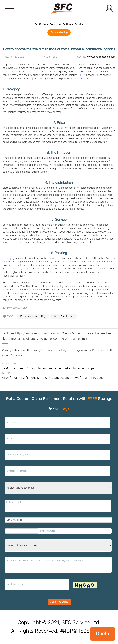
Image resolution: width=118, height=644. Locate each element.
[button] (104, 520)
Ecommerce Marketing (33, 316)
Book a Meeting (59, 32)
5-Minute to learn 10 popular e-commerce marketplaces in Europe (48, 368)
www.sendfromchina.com (101, 57)
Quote (102, 634)
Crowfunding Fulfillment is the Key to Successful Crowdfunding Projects (53, 378)
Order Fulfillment (63, 316)
